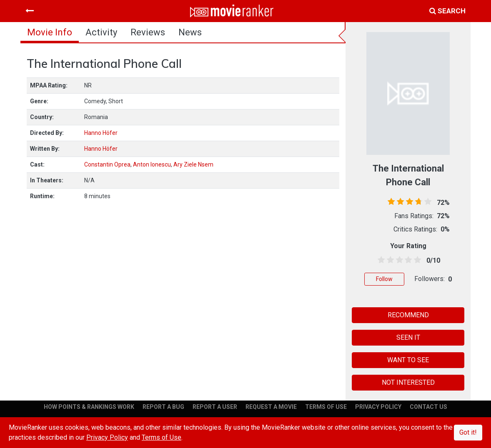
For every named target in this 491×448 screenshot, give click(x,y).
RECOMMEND (408, 315)
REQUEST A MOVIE (271, 407)
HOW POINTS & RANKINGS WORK (89, 407)
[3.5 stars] (407, 260)
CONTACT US (428, 407)
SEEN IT (408, 337)
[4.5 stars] (416, 260)
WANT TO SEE (408, 360)
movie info (50, 32)
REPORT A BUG (163, 407)
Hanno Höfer (101, 133)
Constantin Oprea (107, 164)
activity (101, 32)
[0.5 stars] (380, 260)
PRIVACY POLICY (378, 407)
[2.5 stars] (398, 260)
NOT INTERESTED (408, 382)
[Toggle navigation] (30, 11)
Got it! (468, 432)
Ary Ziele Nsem (193, 164)
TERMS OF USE (326, 407)
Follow (384, 279)
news (190, 32)
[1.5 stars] (389, 260)
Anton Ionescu (152, 164)
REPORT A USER (215, 407)
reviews (148, 32)
